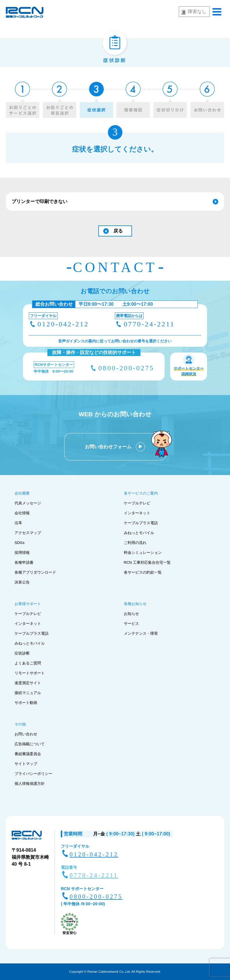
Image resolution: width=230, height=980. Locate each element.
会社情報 (22, 513)
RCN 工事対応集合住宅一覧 (147, 562)
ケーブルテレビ (137, 503)
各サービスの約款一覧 (143, 572)
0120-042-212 (63, 324)
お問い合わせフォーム (109, 447)
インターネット (137, 513)
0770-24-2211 (149, 324)
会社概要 (22, 493)
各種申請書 (24, 562)
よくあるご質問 (28, 663)
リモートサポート (30, 673)
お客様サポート (28, 604)
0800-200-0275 (126, 368)
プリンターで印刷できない (40, 201)
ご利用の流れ (135, 543)
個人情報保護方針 (30, 784)
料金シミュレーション (143, 553)
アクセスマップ (28, 533)
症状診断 (22, 653)
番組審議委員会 (28, 754)
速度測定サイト (28, 683)
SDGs (19, 543)
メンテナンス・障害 (141, 633)
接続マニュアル (28, 693)
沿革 (18, 523)
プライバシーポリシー (33, 774)
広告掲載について (30, 744)
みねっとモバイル (139, 533)
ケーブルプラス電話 (141, 523)
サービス (131, 624)
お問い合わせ (26, 734)
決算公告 (22, 582)
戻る (118, 231)
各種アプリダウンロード (35, 572)
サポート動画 (26, 703)
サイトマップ (26, 764)
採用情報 (22, 553)
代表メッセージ (28, 503)
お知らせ (131, 614)
